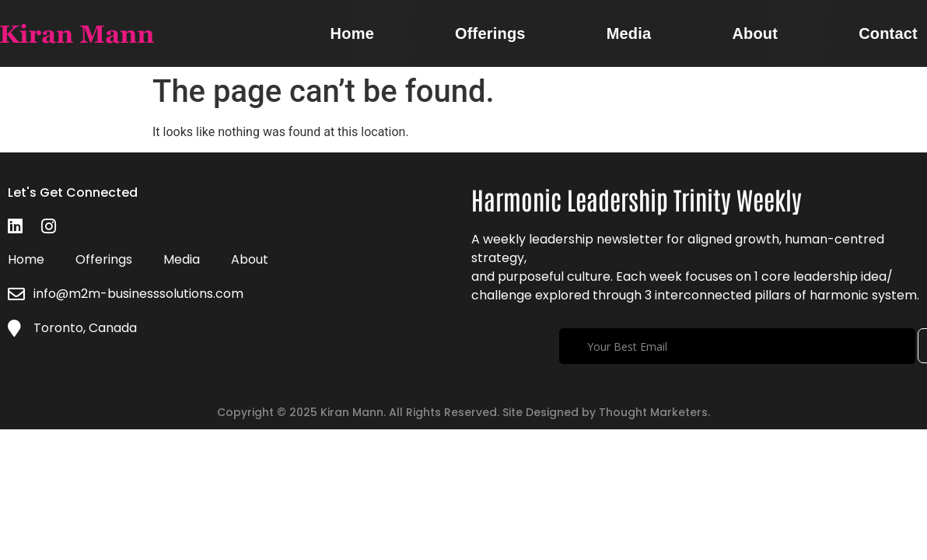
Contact (888, 33)
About (755, 33)
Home (352, 33)
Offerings (490, 33)
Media (629, 33)
